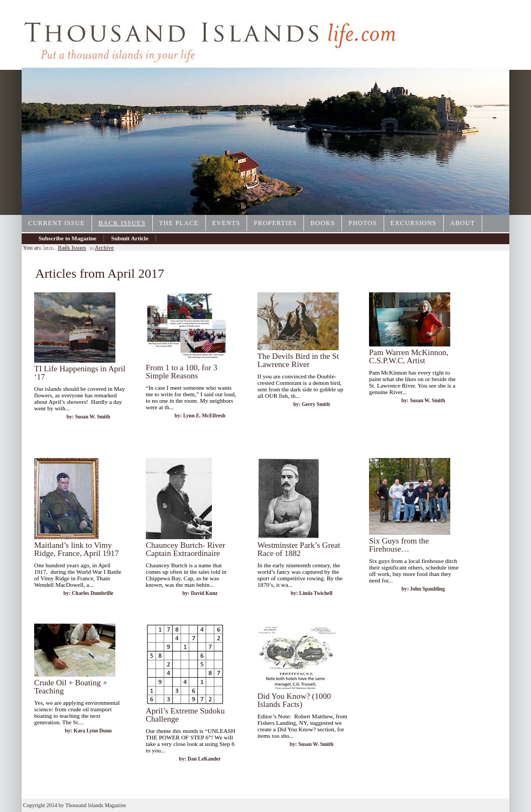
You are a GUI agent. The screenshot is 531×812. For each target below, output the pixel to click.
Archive (48, 247)
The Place (179, 223)
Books (323, 223)
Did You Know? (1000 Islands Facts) (294, 700)
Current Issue (57, 223)
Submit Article (130, 238)
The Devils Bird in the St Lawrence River (298, 360)
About (463, 223)
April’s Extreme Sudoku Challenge (185, 715)
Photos (362, 223)
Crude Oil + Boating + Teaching (71, 687)
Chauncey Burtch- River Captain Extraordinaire (186, 549)
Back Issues (122, 223)
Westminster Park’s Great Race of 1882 (299, 549)
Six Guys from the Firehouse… (399, 545)
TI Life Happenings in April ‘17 (80, 373)
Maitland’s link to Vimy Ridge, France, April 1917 (76, 549)
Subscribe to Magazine (67, 238)
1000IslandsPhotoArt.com (457, 211)
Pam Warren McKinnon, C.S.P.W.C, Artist (409, 356)
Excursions (414, 223)
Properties (275, 223)
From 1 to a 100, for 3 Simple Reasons (182, 372)
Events (226, 223)
